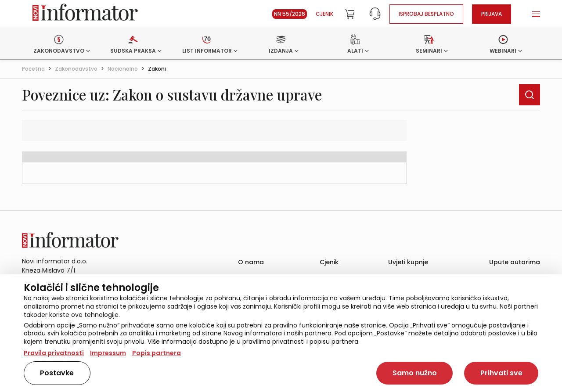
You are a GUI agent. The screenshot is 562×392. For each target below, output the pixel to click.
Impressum (108, 353)
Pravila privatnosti (54, 353)
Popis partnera (157, 353)
